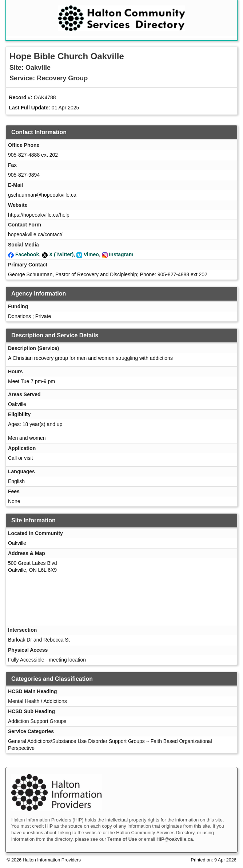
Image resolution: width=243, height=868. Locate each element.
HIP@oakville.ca (175, 839)
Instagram (121, 254)
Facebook (27, 254)
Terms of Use (122, 839)
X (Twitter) (61, 254)
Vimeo (91, 254)
